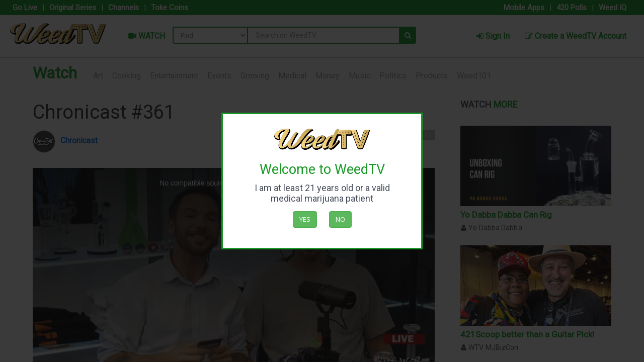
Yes (305, 219)
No (340, 219)
